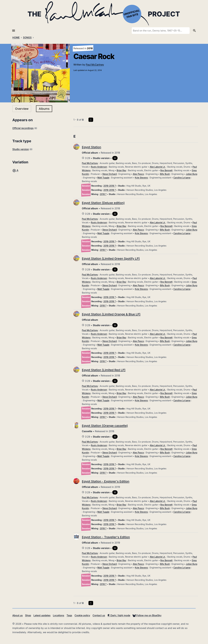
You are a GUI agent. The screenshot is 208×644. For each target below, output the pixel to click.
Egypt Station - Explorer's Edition (106, 481)
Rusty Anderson (99, 167)
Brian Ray (121, 170)
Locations (59, 615)
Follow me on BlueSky (147, 615)
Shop (28, 615)
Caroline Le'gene (182, 178)
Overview (22, 109)
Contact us (99, 615)
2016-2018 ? (110, 186)
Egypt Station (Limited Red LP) (104, 370)
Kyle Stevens (141, 178)
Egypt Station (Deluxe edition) (103, 203)
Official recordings (23, 128)
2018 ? (103, 194)
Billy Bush (165, 174)
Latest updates (42, 615)
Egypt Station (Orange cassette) (105, 426)
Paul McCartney (95, 65)
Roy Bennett (166, 170)
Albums (44, 109)
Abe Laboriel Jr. (158, 167)
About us (17, 615)
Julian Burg (191, 174)
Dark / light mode (119, 615)
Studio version (21, 149)
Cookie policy (82, 615)
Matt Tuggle (103, 178)
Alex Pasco (138, 174)
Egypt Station (91, 147)
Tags (69, 615)
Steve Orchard (110, 174)
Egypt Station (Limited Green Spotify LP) (111, 259)
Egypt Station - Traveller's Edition (106, 537)
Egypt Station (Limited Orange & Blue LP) (111, 314)
